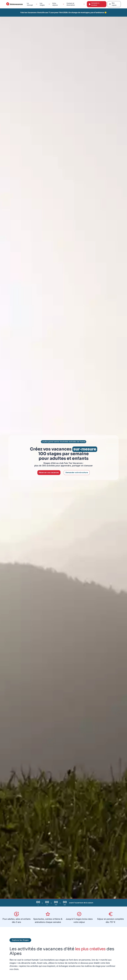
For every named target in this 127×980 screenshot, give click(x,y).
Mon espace (113, 4)
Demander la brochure (94, 4)
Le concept (32, 4)
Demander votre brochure (77, 473)
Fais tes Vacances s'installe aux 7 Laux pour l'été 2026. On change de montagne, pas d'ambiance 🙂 (64, 13)
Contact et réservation (76, 4)
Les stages (45, 4)
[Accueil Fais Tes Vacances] (14, 4)
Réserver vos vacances (49, 473)
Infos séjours (58, 4)
